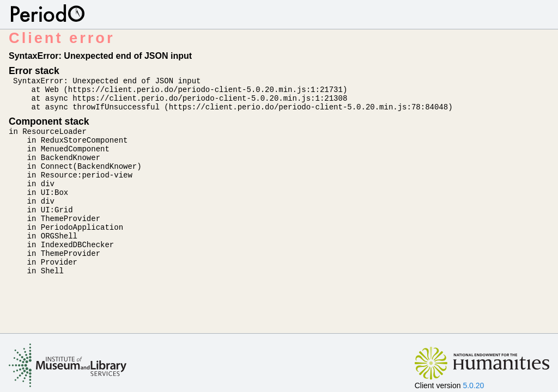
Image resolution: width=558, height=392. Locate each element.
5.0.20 (473, 385)
